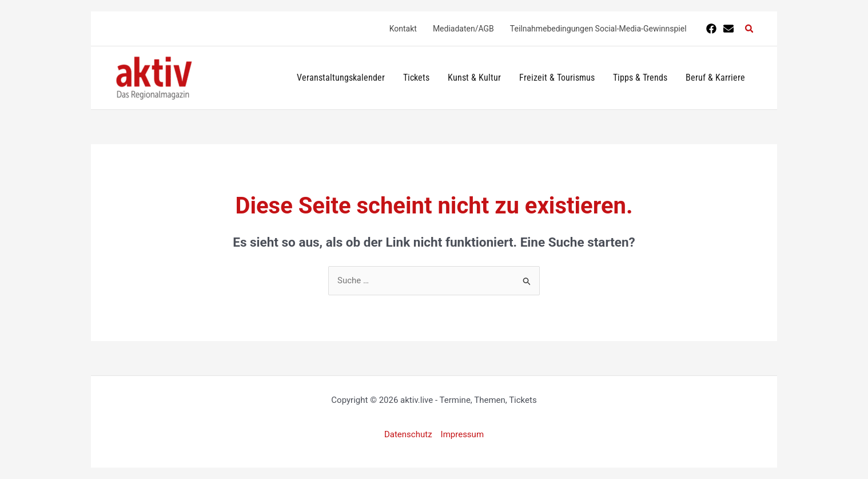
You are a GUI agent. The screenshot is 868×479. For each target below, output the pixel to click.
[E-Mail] (728, 29)
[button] (750, 29)
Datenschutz (408, 434)
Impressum (462, 434)
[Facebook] (711, 29)
